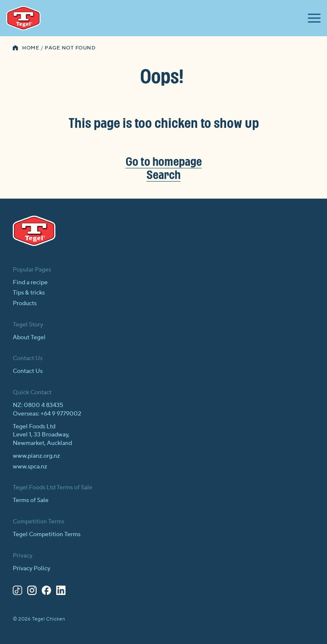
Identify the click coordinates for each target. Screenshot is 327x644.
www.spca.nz (30, 467)
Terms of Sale (31, 500)
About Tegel (29, 338)
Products (25, 303)
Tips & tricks (29, 293)
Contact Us (28, 371)
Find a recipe (30, 283)
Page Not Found (70, 48)
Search (163, 175)
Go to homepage (164, 161)
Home (31, 48)
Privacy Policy (32, 569)
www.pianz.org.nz (36, 456)
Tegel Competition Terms (47, 534)
